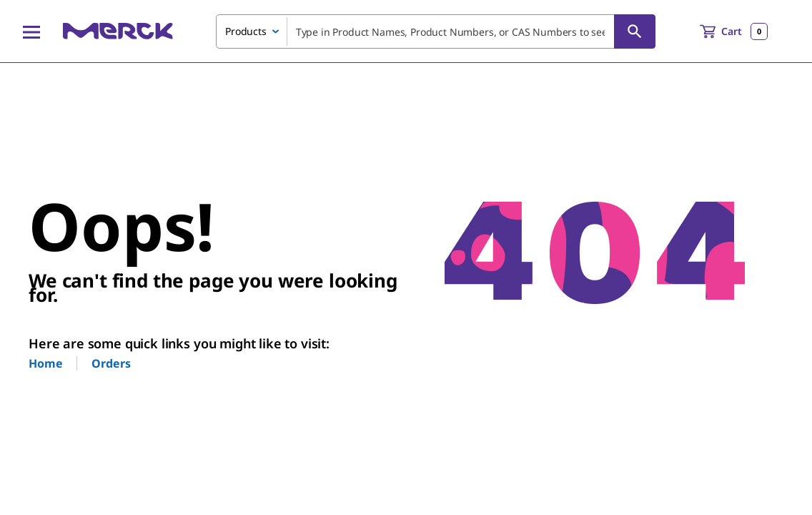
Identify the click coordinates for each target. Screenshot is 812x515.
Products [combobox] (246, 31)
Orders (111, 363)
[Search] (635, 31)
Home (45, 363)
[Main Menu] (31, 31)
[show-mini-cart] (734, 31)
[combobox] (436, 31)
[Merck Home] (118, 31)
